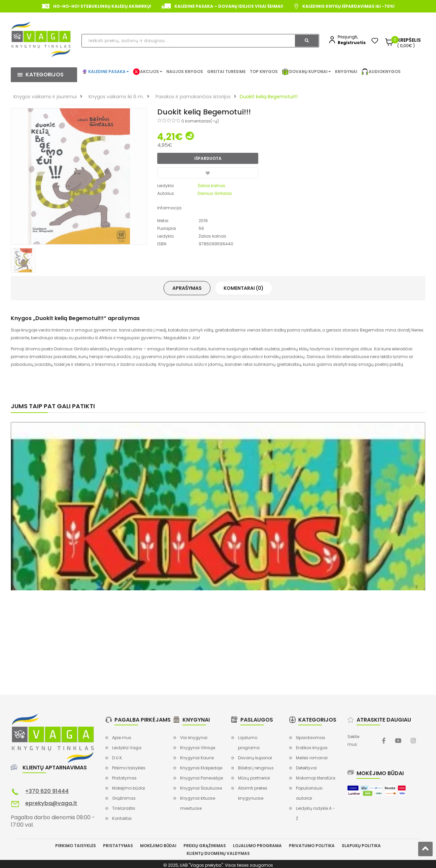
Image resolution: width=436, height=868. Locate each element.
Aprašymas (187, 288)
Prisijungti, (348, 37)
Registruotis (352, 43)
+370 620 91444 (47, 791)
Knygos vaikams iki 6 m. (116, 97)
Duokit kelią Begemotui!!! (269, 97)
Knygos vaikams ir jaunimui (45, 97)
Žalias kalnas (211, 186)
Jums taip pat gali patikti (53, 406)
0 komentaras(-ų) (200, 121)
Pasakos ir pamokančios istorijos (193, 97)
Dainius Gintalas (215, 193)
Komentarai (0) (244, 288)
